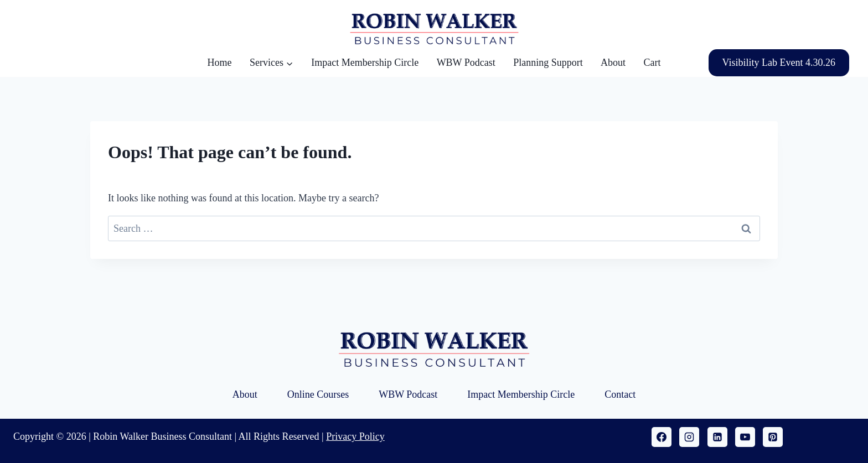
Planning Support (548, 63)
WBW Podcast (466, 63)
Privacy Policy (355, 436)
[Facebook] (662, 437)
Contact (620, 394)
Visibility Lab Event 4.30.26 (779, 63)
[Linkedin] (717, 437)
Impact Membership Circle (365, 63)
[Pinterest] (773, 437)
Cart (652, 63)
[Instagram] (689, 437)
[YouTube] (745, 437)
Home (220, 63)
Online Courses (318, 394)
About (613, 63)
